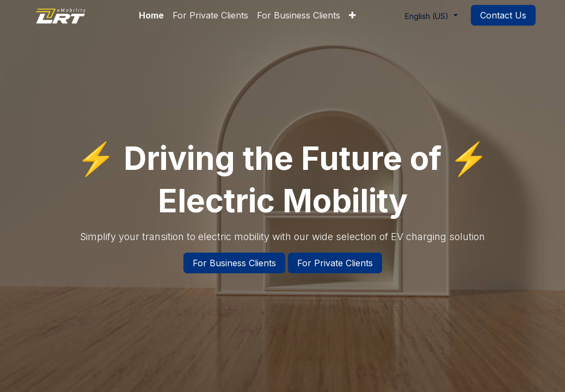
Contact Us (503, 15)
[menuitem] (151, 15)
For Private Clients (335, 263)
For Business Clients (234, 263)
